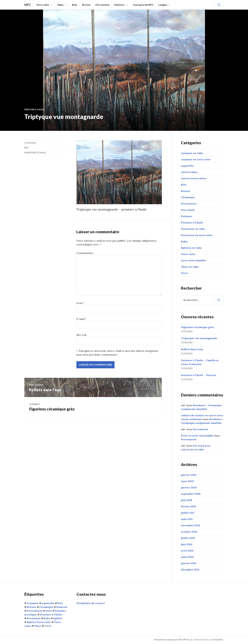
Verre (184, 273)
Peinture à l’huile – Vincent (198, 375)
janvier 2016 (189, 563)
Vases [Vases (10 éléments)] (38, 626)
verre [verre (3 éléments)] (48, 626)
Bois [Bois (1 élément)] (60, 603)
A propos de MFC (143, 5)
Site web (81, 335)
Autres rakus (189, 172)
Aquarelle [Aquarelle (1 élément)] (48, 603)
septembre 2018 (191, 494)
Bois (75, 5)
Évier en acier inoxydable (197, 436)
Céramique (188, 197)
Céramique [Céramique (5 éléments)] (46, 607)
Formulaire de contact (91, 603)
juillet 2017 (188, 513)
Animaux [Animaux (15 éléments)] (33, 603)
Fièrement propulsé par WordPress (172, 640)
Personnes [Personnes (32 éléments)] (34, 618)
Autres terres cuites (194, 178)
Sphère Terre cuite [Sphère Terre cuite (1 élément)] (39, 622)
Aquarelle (187, 166)
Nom (80, 303)
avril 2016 (187, 551)
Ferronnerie (102, 5)
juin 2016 (187, 544)
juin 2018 (187, 500)
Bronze (86, 5)
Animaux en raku (192, 153)
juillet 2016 (188, 538)
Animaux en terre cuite (196, 159)
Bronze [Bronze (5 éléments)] (31, 607)
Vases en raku (190, 267)
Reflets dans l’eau (192, 349)
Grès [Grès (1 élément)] (49, 611)
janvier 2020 (189, 487)
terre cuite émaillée (194, 260)
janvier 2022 (189, 475)
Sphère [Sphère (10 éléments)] (58, 618)
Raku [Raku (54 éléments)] (47, 618)
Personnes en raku (193, 229)
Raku (60, 5)
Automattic (217, 640)
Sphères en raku (191, 248)
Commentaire (85, 253)
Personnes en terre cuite (197, 235)
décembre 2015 (190, 570)
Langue (163, 5)
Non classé (188, 210)
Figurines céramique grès (197, 327)
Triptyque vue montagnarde (199, 338)
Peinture (119, 5)
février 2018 (188, 506)
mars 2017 (187, 519)
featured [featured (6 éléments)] (62, 607)
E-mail (81, 319)
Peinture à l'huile (34, 110)
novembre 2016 (191, 525)
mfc (28, 5)
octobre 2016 (189, 532)
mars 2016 (187, 557)
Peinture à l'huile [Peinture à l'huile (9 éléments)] (51, 614)
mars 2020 (187, 481)
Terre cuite (42, 5)
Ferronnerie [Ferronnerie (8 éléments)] (35, 611)
